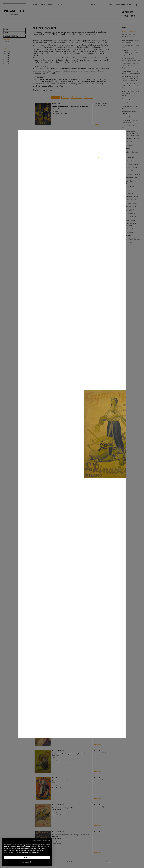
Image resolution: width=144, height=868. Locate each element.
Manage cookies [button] (27, 862)
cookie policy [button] (35, 852)
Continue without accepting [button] (40, 841)
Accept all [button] (27, 857)
